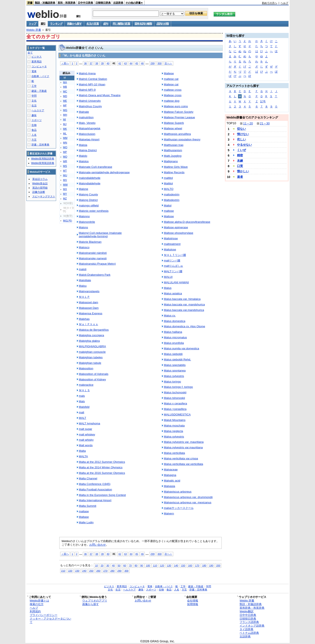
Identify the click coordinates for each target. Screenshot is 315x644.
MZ (65, 199)
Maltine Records (174, 172)
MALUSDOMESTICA (177, 415)
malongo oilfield (89, 205)
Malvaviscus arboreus (178, 492)
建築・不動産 (39, 91)
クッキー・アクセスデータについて (50, 620)
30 (108, 565)
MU (65, 175)
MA (65, 82)
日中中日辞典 (85, 3)
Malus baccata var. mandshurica (184, 304)
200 (218, 565)
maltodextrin (172, 194)
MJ (65, 124)
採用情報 (193, 604)
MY (65, 194)
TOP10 (231, 123)
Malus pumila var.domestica (182, 348)
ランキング (56, 24)
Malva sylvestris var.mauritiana (183, 447)
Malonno (84, 216)
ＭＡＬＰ (84, 297)
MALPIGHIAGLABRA (92, 346)
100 (148, 565)
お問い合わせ (98, 545)
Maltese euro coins (176, 106)
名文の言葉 (93, 24)
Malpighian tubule (90, 363)
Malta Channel (88, 478)
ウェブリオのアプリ (95, 601)
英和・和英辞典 (67, 3)
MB (65, 87)
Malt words (86, 445)
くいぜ (241, 150)
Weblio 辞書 (34, 30)
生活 (34, 106)
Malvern (169, 513)
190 (211, 565)
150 (183, 565)
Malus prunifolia (174, 343)
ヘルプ (284, 3)
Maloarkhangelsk (90, 128)
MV (65, 180)
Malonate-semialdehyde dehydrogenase (104, 172)
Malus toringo (172, 382)
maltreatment (172, 244)
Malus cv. (170, 316)
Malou (83, 286)
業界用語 (37, 62)
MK (65, 129)
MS (65, 166)
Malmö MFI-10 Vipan (92, 84)
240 (84, 571)
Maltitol (168, 183)
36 (85, 63)
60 (125, 565)
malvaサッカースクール (179, 508)
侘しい (241, 139)
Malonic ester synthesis (94, 211)
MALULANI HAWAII (176, 282)
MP (65, 152)
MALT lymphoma (89, 423)
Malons (83, 227)
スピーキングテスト (44, 196)
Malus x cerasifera (175, 403)
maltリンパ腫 (172, 261)
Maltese (169, 73)
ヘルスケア (38, 110)
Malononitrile (87, 222)
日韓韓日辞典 (103, 3)
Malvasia (170, 486)
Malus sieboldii (173, 354)
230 (77, 571)
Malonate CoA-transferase (96, 167)
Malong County (89, 194)
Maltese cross (173, 95)
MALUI (168, 277)
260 (98, 571)
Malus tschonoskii (175, 392)
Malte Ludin (86, 522)
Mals (82, 401)
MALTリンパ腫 (173, 271)
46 (142, 63)
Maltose (169, 216)
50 (119, 565)
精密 (240, 155)
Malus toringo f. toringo (178, 387)
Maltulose (170, 249)
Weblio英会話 (40, 184)
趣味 (34, 115)
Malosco (84, 247)
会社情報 (193, 601)
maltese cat (171, 79)
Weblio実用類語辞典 (43, 159)
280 (112, 571)
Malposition (86, 368)
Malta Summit (88, 506)
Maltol (168, 205)
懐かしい (243, 171)
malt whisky (86, 440)
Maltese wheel (173, 128)
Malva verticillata (174, 453)
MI (65, 120)
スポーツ (37, 120)
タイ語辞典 (246, 629)
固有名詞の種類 (143, 24)
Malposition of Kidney (92, 379)
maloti (83, 269)
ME (65, 101)
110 (155, 565)
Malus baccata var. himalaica (182, 299)
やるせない (244, 145)
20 (102, 565)
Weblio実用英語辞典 (43, 163)
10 (96, 565)
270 (105, 571)
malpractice (86, 385)
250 (91, 571)
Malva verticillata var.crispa (181, 458)
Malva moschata (174, 426)
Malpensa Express (91, 313)
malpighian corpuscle (92, 352)
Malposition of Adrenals (94, 374)
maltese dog (172, 101)
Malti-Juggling (173, 156)
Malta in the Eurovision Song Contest (102, 495)
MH (65, 115)
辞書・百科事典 (40, 145)
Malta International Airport (95, 500)
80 (136, 565)
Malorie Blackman (90, 242)
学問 (34, 96)
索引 (43, 24)
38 (97, 63)
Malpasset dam (89, 302)
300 (160, 63)
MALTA (83, 456)
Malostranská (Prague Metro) (97, 264)
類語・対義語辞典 (45, 3)
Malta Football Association (95, 489)
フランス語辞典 (249, 622)
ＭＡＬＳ (84, 390)
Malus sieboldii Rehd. (177, 359)
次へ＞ (168, 63)
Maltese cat (171, 84)
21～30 (265, 123)
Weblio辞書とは (39, 601)
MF (65, 106)
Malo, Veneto (87, 123)
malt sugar (86, 429)
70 (130, 565)
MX (65, 189)
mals (82, 396)
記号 (263, 101)
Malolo (83, 156)
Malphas (84, 319)
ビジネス (37, 57)
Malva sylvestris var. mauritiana (184, 442)
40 (108, 63)
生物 (34, 125)
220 (70, 571)
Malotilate (85, 280)
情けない (243, 134)
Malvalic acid (172, 481)
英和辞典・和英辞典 (252, 608)
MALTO (169, 189)
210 (63, 571)
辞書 (30, 3)
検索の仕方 (37, 604)
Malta (82, 451)
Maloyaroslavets (89, 291)
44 (131, 63)
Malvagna (170, 475)
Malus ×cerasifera (175, 409)
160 (190, 565)
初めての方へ (270, 3)
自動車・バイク (40, 76)
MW (65, 185)
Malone (84, 189)
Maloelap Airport (89, 139)
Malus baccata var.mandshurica (184, 310)
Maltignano (171, 161)
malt (82, 412)
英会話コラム (40, 179)
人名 (34, 135)
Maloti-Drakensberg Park (95, 275)
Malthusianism (173, 150)
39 (102, 63)
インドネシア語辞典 (252, 626)
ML (65, 134)
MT (65, 171)
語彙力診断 (39, 192)
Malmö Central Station (93, 79)
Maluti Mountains (175, 420)
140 (176, 565)
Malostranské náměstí (93, 253)
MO (65, 147)
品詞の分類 (163, 24)
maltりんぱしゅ (173, 266)
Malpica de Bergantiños (94, 330)
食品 (34, 130)
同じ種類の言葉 (121, 24)
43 (125, 63)
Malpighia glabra (89, 341)
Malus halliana (173, 332)
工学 (34, 86)
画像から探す (74, 24)
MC (65, 92)
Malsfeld (84, 407)
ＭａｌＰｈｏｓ (89, 324)
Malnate (84, 112)
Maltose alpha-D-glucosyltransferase (187, 222)
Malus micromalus (175, 337)
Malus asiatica (173, 293)
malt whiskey (87, 434)
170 (197, 565)
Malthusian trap (174, 145)
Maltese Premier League (179, 117)
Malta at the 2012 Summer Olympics (102, 462)
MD (65, 96)
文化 (34, 101)
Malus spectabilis (175, 365)
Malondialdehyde (90, 183)
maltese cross (173, 90)
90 (142, 565)
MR (65, 161)
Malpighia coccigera (92, 335)
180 (204, 565)
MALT (83, 418)
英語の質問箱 (40, 188)
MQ (65, 157)
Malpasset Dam (89, 308)
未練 (240, 161)
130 (169, 565)
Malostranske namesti (93, 258)
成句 (106, 24)
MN (65, 143)
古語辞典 (118, 3)
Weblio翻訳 (246, 611)
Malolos (84, 161)
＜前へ (65, 63)
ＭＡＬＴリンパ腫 (175, 255)
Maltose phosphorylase (179, 233)
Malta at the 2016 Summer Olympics (102, 473)
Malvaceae (171, 470)
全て (30, 53)
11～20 (248, 123)
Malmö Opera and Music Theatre (100, 95)
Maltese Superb (174, 123)
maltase (84, 511)
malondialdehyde (90, 178)
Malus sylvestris (174, 376)
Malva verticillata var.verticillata (184, 464)
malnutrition (86, 117)
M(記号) (68, 221)
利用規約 (35, 611)
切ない (241, 129)
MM (65, 138)
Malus (168, 288)
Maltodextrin (172, 200)
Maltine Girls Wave (176, 167)
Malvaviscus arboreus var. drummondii (188, 497)
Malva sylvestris (174, 437)
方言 (34, 140)
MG (65, 110)
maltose (169, 211)
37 (91, 63)
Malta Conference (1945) (95, 484)
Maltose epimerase (176, 227)
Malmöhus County (90, 106)
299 (153, 63)
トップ (32, 24)
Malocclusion (87, 134)
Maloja (83, 145)
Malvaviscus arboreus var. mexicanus (188, 502)
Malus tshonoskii (174, 398)
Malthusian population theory (182, 139)
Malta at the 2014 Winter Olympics (101, 467)
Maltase (84, 517)
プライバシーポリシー (44, 615)
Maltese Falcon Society (179, 112)
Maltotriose (171, 238)
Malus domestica (175, 321)
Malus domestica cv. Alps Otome (184, 326)
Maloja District (88, 150)
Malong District (88, 200)
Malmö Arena (87, 73)
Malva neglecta (174, 431)
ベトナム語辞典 (249, 633)
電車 (34, 71)
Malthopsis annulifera (177, 134)
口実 (240, 166)
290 (119, 571)
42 (120, 63)
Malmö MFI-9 (87, 90)
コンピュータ (39, 66)
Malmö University (90, 101)
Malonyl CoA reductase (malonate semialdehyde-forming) (100, 235)
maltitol (168, 178)
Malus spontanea (175, 371)
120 (162, 565)
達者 (240, 177)
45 (137, 63)
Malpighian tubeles (91, 357)
